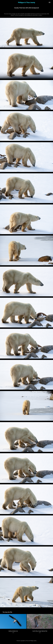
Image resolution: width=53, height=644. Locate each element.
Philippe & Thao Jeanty (27, 2)
